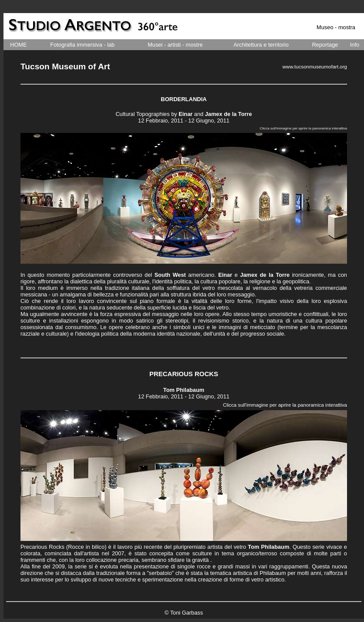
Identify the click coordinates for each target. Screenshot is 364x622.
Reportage (325, 45)
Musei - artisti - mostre (175, 45)
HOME (18, 45)
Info (355, 45)
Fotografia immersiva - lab (82, 45)
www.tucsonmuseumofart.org (315, 67)
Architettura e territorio (261, 45)
